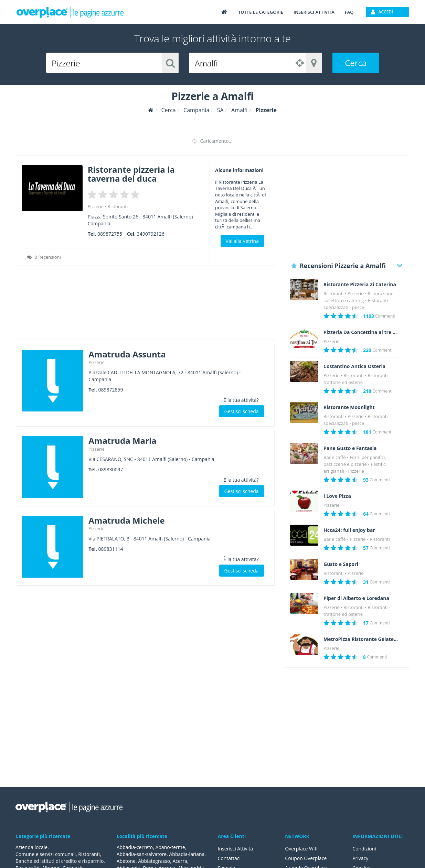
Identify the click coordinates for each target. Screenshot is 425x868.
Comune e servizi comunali (46, 854)
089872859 (111, 390)
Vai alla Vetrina (242, 241)
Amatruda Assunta (127, 354)
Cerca (356, 63)
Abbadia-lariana (187, 854)
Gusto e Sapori (341, 564)
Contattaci (229, 858)
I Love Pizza (337, 496)
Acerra (180, 861)
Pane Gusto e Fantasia (350, 448)
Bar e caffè (335, 457)
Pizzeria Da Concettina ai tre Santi (361, 332)
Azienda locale (31, 847)
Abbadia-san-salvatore (142, 854)
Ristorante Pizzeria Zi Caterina (360, 285)
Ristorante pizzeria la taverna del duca (131, 174)
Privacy (360, 858)
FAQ (349, 12)
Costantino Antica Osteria (354, 366)
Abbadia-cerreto (135, 847)
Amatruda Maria (122, 441)
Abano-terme (170, 847)
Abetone (126, 861)
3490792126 (151, 234)
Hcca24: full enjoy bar (349, 530)
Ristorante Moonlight (349, 407)
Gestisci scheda (242, 411)
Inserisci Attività (236, 849)
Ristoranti (118, 206)
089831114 (111, 549)
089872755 (110, 234)
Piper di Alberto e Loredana (356, 598)
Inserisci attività (314, 12)
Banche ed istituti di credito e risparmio (60, 861)
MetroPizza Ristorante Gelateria (361, 639)
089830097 (111, 469)
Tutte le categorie (261, 12)
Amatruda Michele (126, 520)
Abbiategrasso (154, 861)
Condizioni (364, 849)
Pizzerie (96, 206)
